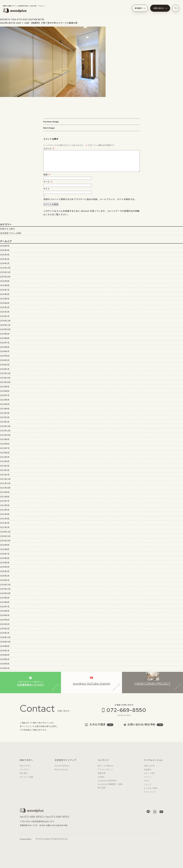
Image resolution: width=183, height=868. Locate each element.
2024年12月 (5, 321)
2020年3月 (5, 571)
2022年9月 (5, 439)
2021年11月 (5, 483)
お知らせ (4, 229)
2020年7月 (5, 554)
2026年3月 (5, 255)
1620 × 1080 (23, 23)
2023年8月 (5, 391)
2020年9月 (5, 545)
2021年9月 (5, 492)
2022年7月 (5, 448)
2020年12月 (5, 532)
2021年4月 (5, 514)
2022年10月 (5, 435)
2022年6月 (5, 453)
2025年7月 (5, 290)
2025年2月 (5, 312)
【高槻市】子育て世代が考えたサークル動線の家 (54, 23)
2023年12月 (5, 373)
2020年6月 (5, 558)
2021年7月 (5, 501)
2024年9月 (5, 334)
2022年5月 (5, 457)
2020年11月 (5, 536)
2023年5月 (5, 404)
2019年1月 (5, 633)
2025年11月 (5, 272)
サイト (47, 189)
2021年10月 (5, 488)
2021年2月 (5, 523)
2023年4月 (5, 409)
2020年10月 (5, 541)
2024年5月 (5, 351)
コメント (49, 148)
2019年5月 (5, 615)
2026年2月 (5, 259)
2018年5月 (5, 659)
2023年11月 (5, 378)
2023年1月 (5, 422)
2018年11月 (5, 637)
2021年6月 (5, 505)
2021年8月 (5, 497)
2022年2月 (5, 470)
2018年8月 (5, 646)
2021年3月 (5, 519)
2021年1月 (5, 527)
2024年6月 (5, 347)
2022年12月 (5, 426)
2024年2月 (5, 365)
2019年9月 (5, 598)
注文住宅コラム (8, 233)
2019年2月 (5, 629)
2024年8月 (5, 338)
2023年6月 (5, 400)
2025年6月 (5, 294)
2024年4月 (5, 356)
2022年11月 (5, 431)
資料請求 (140, 8)
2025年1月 (5, 316)
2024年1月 (5, 369)
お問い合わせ (160, 8)
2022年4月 (5, 461)
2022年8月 (5, 444)
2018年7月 (5, 651)
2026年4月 (5, 250)
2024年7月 (5, 343)
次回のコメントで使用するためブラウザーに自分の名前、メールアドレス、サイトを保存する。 (90, 199)
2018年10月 (5, 642)
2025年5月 (5, 299)
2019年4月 (5, 620)
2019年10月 (5, 593)
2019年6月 (5, 611)
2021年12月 (5, 479)
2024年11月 (5, 325)
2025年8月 (5, 285)
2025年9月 (5, 281)
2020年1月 (5, 580)
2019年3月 (5, 624)
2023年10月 (5, 382)
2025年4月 (5, 303)
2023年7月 (5, 395)
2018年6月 (5, 655)
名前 (47, 174)
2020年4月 (5, 567)
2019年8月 (5, 602)
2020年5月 (5, 563)
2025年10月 (5, 277)
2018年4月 (5, 664)
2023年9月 (5, 387)
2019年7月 (5, 607)
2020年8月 (5, 549)
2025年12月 (5, 268)
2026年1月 (5, 263)
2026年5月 (5, 246)
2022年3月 (5, 466)
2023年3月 (5, 413)
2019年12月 (5, 585)
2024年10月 (5, 329)
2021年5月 (5, 510)
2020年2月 (5, 576)
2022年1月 (5, 475)
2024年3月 (5, 360)
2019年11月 (5, 589)
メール (48, 181)
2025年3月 (5, 307)
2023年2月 (5, 417)
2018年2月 (5, 668)
